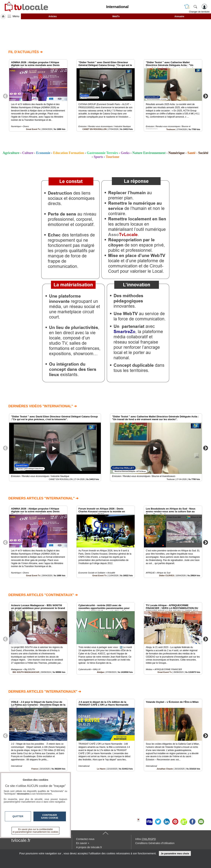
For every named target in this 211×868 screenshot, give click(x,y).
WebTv (116, 16)
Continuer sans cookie (50, 816)
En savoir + (83, 843)
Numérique (177, 153)
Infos (146, 839)
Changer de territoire (199, 12)
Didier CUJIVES (167, 575)
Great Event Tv (33, 129)
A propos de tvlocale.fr (89, 847)
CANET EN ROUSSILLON (95, 129)
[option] (38, 95)
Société (203, 153)
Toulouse (171, 129)
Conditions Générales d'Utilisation (155, 843)
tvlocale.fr (21, 840)
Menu (16, 16)
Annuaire (179, 16)
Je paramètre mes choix (175, 854)
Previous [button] (5, 96)
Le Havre (101, 769)
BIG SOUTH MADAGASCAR (26, 672)
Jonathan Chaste (165, 769)
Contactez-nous (85, 839)
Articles (53, 16)
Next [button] (206, 96)
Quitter (18, 816)
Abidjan (101, 672)
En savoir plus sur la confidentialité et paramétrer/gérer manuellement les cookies (36, 831)
